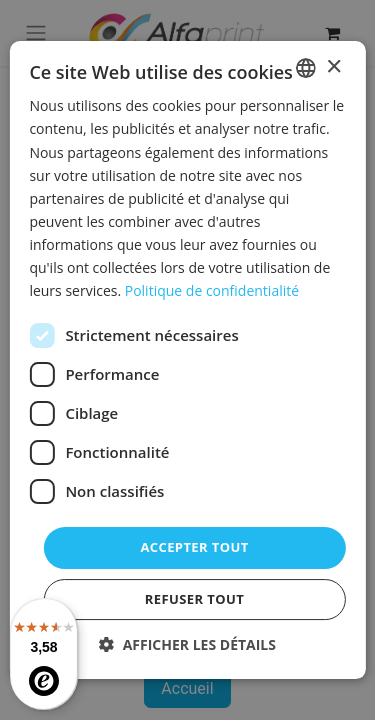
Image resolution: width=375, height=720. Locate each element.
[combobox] (306, 68)
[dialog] (187, 360)
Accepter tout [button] (194, 547)
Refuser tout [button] (194, 599)
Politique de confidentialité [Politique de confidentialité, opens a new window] (212, 290)
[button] (187, 644)
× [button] (333, 67)
